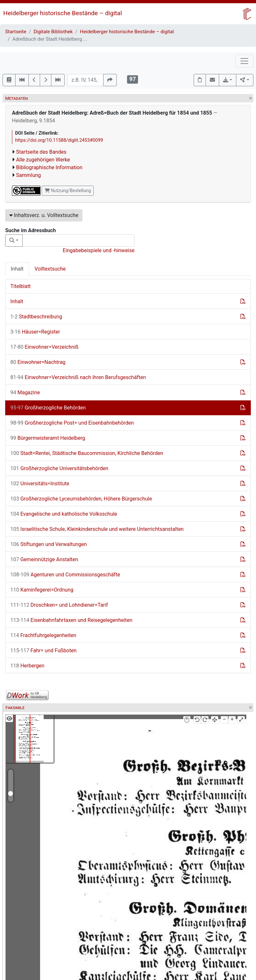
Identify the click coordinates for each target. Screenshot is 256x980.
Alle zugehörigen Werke (43, 160)
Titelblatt (21, 286)
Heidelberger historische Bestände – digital (63, 13)
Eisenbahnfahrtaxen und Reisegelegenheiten (71, 620)
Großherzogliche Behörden (48, 408)
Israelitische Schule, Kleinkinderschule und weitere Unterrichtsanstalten (97, 529)
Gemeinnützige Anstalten (44, 559)
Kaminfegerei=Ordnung (42, 590)
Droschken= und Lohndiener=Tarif (59, 605)
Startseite (16, 32)
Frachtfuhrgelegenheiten (43, 635)
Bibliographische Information (49, 167)
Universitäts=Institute (40, 484)
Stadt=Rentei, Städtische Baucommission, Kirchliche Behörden (87, 453)
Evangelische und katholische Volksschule (64, 514)
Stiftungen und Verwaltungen (49, 544)
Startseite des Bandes (41, 152)
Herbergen (27, 666)
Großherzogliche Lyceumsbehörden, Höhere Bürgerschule (81, 499)
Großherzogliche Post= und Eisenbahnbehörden (72, 423)
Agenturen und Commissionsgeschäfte (65, 575)
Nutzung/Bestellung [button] (68, 191)
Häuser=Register (35, 332)
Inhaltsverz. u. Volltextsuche (44, 215)
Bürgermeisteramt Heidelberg (48, 438)
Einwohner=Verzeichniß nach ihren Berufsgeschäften (78, 377)
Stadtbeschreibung (36, 317)
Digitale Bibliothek (53, 32)
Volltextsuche (50, 269)
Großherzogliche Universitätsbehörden (59, 468)
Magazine (25, 392)
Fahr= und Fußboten (43, 650)
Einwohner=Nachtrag (38, 362)
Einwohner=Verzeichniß (44, 347)
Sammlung (29, 175)
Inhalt (17, 269)
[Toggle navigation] (244, 61)
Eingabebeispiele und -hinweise (99, 250)
